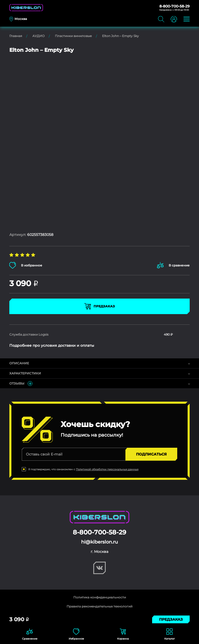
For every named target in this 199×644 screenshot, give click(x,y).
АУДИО (38, 36)
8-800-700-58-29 (175, 6)
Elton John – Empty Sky (120, 36)
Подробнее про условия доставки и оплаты (52, 345)
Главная (16, 36)
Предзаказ (99, 306)
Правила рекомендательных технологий (99, 606)
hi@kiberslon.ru (99, 542)
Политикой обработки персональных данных (107, 469)
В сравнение (173, 265)
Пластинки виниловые (73, 36)
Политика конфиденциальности (100, 597)
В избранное (26, 265)
